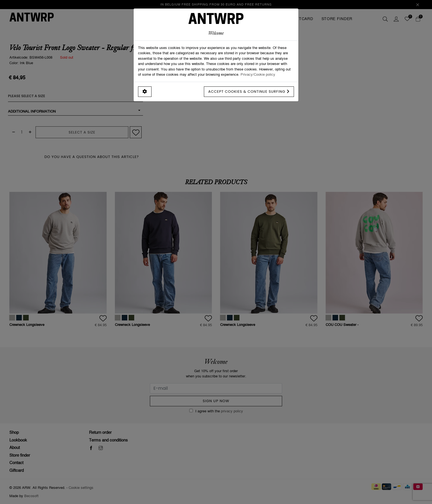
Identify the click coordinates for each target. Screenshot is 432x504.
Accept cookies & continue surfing (249, 92)
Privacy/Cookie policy (258, 74)
